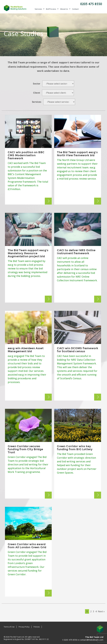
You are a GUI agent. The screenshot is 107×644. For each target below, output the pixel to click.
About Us (65, 9)
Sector (37, 84)
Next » (101, 611)
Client (37, 93)
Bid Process (52, 9)
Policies (37, 627)
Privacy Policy (24, 627)
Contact (75, 9)
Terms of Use (9, 627)
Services (40, 9)
